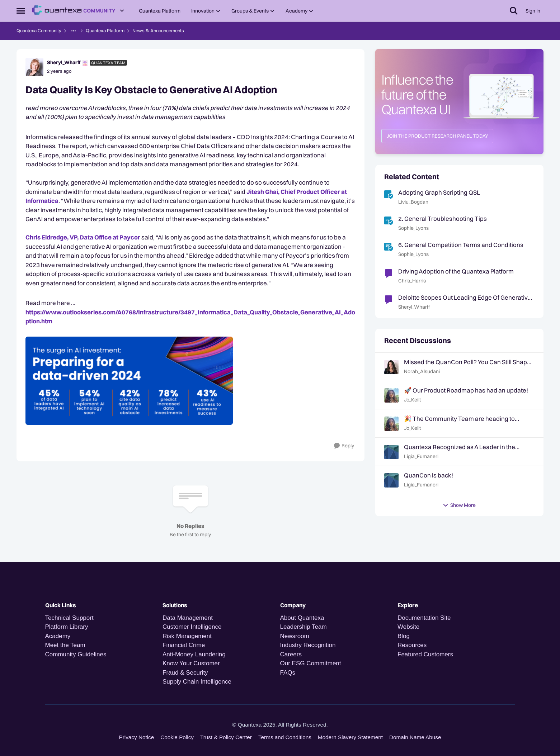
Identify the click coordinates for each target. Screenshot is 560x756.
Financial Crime (184, 645)
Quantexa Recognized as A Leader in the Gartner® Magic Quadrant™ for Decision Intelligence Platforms (460, 447)
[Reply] (344, 446)
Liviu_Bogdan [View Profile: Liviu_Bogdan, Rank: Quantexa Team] (413, 202)
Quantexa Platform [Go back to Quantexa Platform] (105, 30)
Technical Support (69, 618)
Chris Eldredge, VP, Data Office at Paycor (83, 237)
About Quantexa (302, 618)
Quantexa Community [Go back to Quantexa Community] (39, 30)
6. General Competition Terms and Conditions (461, 245)
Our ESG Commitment (311, 663)
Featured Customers (425, 654)
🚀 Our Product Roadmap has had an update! (466, 390)
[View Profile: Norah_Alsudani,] (391, 367)
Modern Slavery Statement (350, 737)
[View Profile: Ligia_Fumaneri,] (391, 452)
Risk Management (187, 636)
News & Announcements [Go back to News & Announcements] (158, 30)
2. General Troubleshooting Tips (443, 218)
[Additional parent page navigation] (74, 31)
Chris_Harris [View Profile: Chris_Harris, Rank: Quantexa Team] (412, 281)
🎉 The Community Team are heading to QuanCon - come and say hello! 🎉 (459, 419)
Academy (59, 636)
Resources (412, 645)
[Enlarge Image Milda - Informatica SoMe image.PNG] (190, 381)
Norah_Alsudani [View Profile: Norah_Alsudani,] (422, 371)
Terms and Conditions (285, 737)
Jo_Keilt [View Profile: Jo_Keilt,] (412, 400)
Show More (459, 505)
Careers (291, 654)
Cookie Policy (177, 737)
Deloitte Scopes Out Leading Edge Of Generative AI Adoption (465, 298)
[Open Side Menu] (21, 11)
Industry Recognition (308, 645)
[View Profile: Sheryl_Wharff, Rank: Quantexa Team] (34, 67)
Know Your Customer (191, 663)
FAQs (288, 673)
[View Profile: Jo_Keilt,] (391, 395)
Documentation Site (424, 618)
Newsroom (295, 636)
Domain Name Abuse (415, 737)
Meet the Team (65, 645)
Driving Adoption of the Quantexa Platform (456, 271)
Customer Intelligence (192, 627)
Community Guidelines (76, 654)
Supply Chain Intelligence (197, 682)
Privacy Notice (137, 737)
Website (408, 627)
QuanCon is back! (429, 475)
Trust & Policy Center (226, 737)
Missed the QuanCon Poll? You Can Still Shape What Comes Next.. (467, 362)
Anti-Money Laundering (194, 654)
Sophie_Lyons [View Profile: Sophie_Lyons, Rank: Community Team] (413, 228)
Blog (404, 636)
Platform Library (67, 627)
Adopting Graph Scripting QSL (439, 192)
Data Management (188, 618)
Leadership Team (303, 627)
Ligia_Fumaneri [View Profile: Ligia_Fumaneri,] (421, 456)
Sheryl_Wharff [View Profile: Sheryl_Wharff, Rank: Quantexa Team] (64, 62)
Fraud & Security (185, 673)
